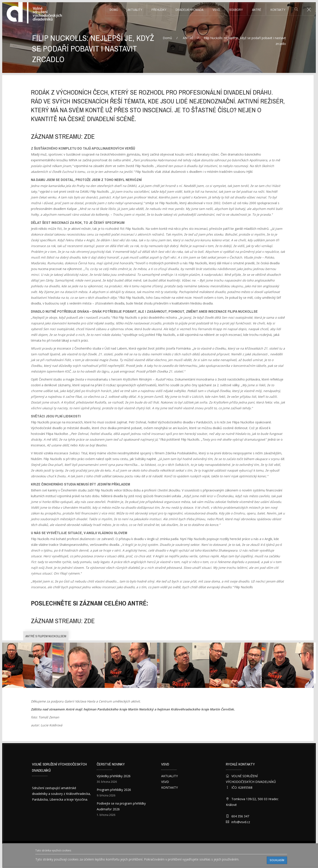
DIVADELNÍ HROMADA (189, 10)
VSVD (216, 10)
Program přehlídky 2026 (114, 790)
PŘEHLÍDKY (159, 10)
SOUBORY (236, 10)
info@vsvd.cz (241, 822)
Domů (114, 10)
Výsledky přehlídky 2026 (114, 776)
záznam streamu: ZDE (63, 137)
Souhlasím (277, 860)
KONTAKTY (278, 10)
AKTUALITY (135, 10)
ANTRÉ (257, 10)
